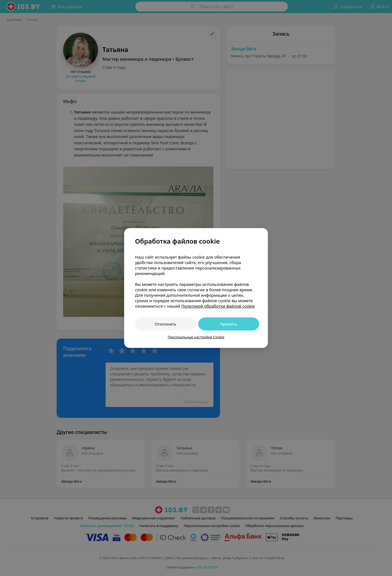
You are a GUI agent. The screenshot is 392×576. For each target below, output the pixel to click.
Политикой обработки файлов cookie (218, 306)
